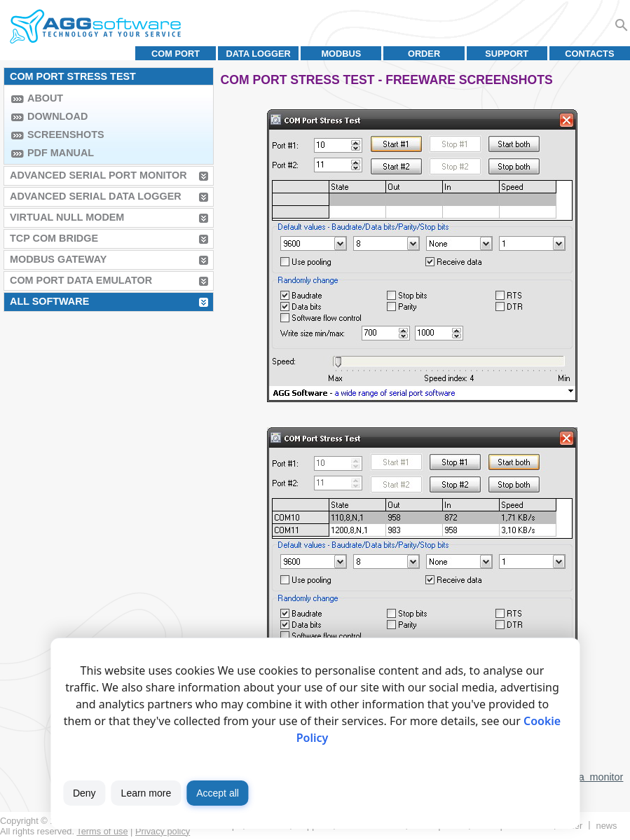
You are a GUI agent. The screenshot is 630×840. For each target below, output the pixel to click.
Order (424, 54)
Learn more (146, 793)
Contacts (589, 54)
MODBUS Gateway (58, 259)
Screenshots (66, 135)
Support (507, 54)
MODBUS (341, 54)
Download (57, 116)
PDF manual (61, 153)
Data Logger (259, 54)
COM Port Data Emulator (81, 280)
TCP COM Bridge (54, 238)
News (607, 826)
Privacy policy (163, 831)
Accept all (218, 793)
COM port (176, 54)
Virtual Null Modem (67, 217)
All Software (49, 301)
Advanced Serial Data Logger (96, 196)
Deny (84, 793)
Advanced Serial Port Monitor (98, 175)
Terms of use (102, 831)
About (45, 98)
